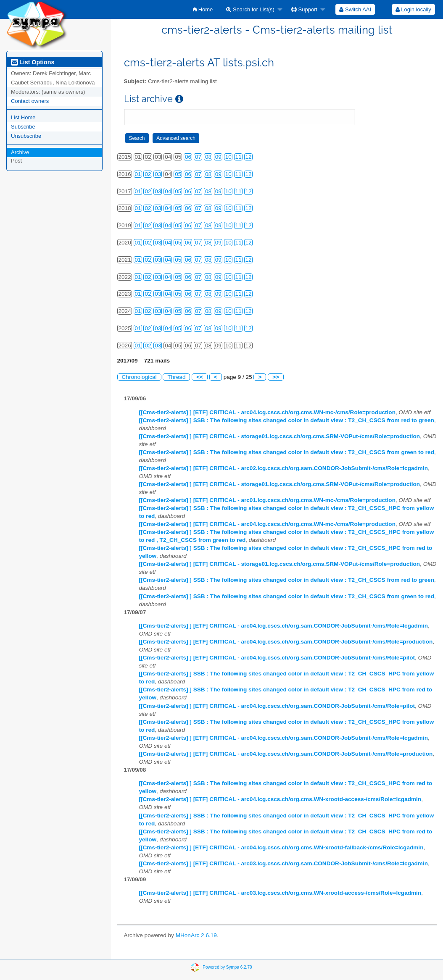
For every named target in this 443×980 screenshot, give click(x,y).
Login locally (413, 9)
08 (208, 157)
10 (228, 157)
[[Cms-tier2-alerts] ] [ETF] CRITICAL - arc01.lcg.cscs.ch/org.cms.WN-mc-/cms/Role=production (267, 500)
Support (304, 9)
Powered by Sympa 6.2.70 (227, 967)
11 (239, 157)
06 (188, 157)
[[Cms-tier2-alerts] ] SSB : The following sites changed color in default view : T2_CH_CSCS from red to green (287, 420)
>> (276, 377)
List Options (33, 62)
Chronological (139, 377)
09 (218, 157)
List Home (23, 117)
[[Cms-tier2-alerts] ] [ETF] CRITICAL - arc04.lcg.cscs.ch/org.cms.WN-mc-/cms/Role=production (267, 412)
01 (138, 174)
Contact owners (30, 101)
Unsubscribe (26, 136)
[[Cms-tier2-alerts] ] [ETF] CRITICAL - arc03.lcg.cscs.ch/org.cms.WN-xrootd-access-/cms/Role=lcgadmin (280, 893)
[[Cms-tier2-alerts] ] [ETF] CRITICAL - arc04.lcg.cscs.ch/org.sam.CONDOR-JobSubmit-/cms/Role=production (286, 642)
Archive (20, 152)
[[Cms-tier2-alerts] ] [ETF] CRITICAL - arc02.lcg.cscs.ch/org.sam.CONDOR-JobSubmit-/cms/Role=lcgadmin (284, 468)
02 (148, 174)
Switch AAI (355, 9)
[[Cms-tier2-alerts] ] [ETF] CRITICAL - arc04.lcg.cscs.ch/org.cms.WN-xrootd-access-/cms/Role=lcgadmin (280, 799)
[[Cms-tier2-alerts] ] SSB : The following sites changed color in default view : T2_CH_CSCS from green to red (287, 452)
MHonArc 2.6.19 (196, 935)
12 (249, 157)
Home (203, 9)
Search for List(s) (250, 9)
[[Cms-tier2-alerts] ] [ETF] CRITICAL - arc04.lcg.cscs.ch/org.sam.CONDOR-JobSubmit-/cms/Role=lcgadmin (284, 626)
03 (158, 174)
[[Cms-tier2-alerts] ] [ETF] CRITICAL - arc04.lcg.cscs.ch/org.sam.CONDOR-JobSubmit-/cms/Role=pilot (277, 658)
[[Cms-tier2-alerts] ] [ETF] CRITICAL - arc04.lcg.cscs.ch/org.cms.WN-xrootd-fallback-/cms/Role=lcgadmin (281, 847)
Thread (176, 377)
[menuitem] (203, 9)
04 (168, 191)
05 (178, 174)
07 (198, 157)
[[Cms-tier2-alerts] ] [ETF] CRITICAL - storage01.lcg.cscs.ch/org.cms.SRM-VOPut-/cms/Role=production (280, 436)
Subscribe (23, 127)
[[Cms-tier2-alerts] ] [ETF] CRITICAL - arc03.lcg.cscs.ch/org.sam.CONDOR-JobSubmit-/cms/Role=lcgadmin (284, 863)
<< (200, 377)
